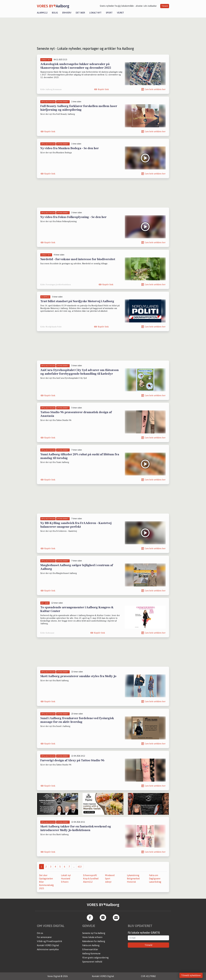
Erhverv (67, 13)
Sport (109, 13)
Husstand (66, 879)
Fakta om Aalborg (91, 945)
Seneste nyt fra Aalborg (94, 933)
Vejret (120, 13)
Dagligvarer (155, 879)
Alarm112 (42, 13)
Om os (40, 933)
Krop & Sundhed (91, 879)
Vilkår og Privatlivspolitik (50, 941)
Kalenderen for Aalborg (94, 941)
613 (80, 867)
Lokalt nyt (95, 13)
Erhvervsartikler (90, 949)
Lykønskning (133, 875)
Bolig (55, 13)
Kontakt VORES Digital (48, 945)
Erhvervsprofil (90, 875)
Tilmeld (165, 6)
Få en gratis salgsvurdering (95, 958)
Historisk (131, 882)
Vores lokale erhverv (92, 937)
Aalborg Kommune (91, 953)
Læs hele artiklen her (155, 89)
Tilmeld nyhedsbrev (191, 975)
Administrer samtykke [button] (48, 949)
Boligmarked (133, 879)
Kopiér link (103, 89)
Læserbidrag (155, 882)
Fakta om (154, 875)
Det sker (80, 13)
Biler (41, 882)
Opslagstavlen (46, 879)
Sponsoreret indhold (92, 962)
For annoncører (44, 937)
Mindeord (110, 875)
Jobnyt (108, 882)
